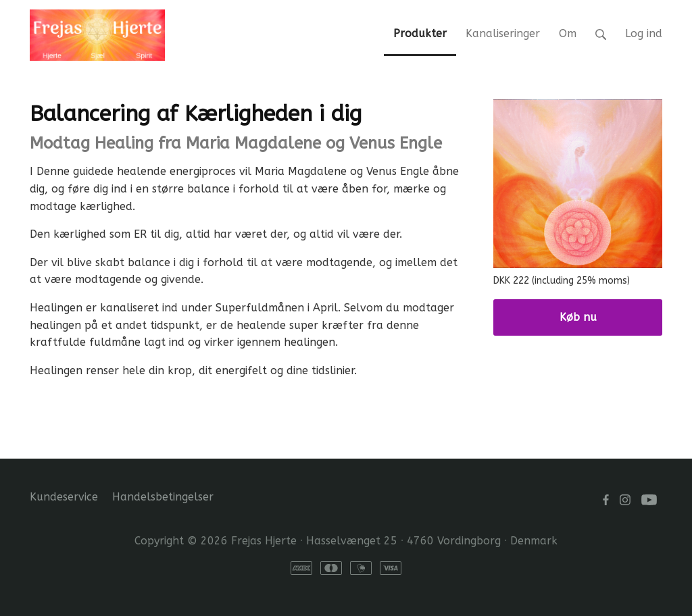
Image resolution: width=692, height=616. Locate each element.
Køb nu (578, 317)
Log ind (644, 33)
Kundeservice (64, 497)
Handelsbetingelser (163, 497)
